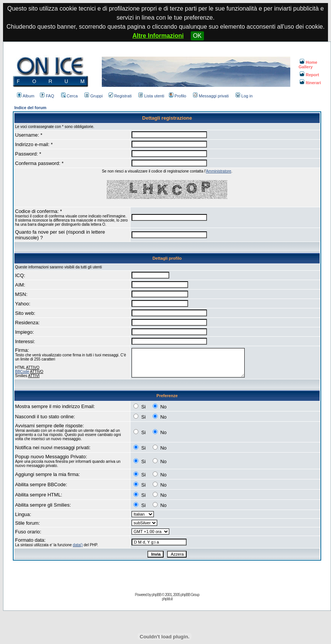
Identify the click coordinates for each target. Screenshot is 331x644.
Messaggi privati (211, 96)
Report (309, 75)
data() (78, 545)
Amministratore (218, 171)
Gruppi (93, 96)
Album (26, 96)
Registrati (120, 96)
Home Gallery (308, 65)
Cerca (69, 96)
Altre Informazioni (158, 36)
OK (197, 36)
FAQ (47, 96)
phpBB (156, 595)
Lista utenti (151, 96)
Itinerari (310, 83)
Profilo (178, 96)
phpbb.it (167, 599)
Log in (244, 96)
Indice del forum (30, 108)
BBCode (22, 372)
